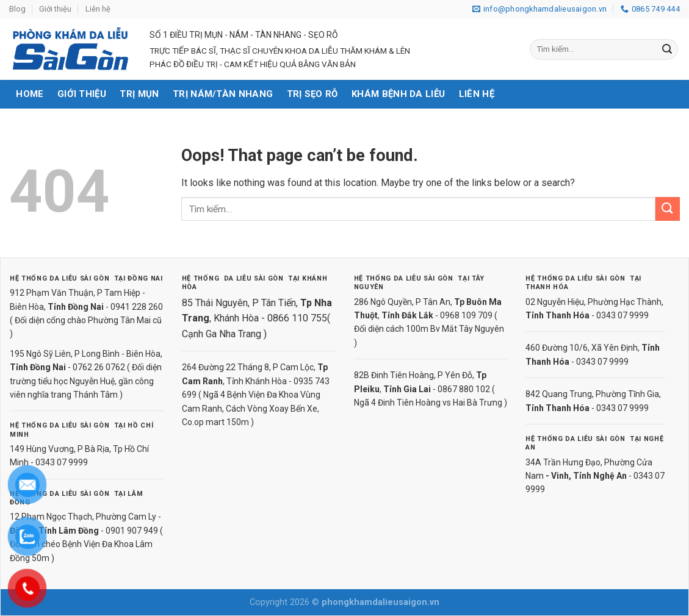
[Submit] (667, 49)
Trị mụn (139, 94)
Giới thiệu (55, 9)
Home (30, 94)
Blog (17, 9)
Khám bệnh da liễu (398, 94)
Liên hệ (98, 9)
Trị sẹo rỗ (312, 94)
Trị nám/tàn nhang (223, 94)
